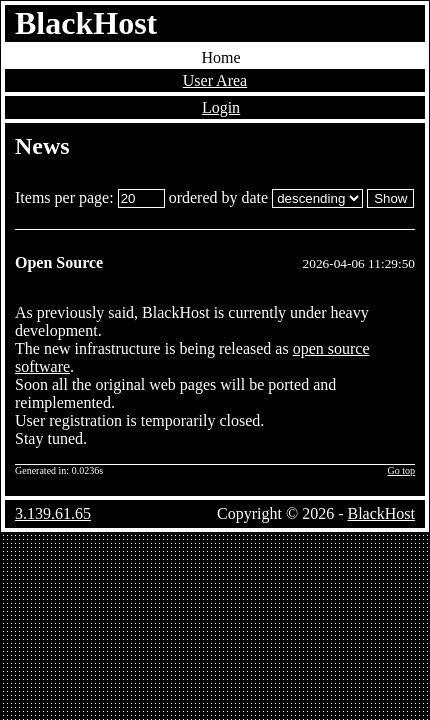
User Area (215, 80)
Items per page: (90, 197)
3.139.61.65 (53, 513)
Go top (402, 470)
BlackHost (86, 23)
